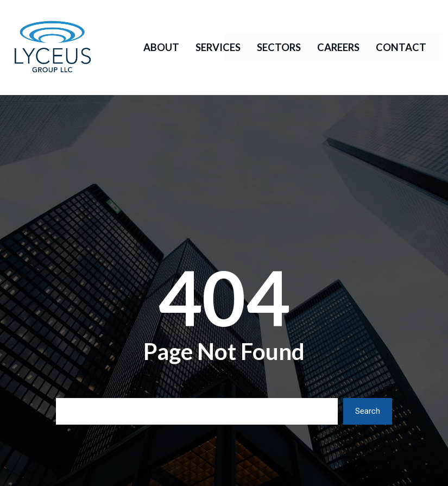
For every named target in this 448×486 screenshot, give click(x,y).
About (161, 47)
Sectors (279, 47)
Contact (401, 47)
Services (218, 47)
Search (368, 411)
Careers (338, 47)
